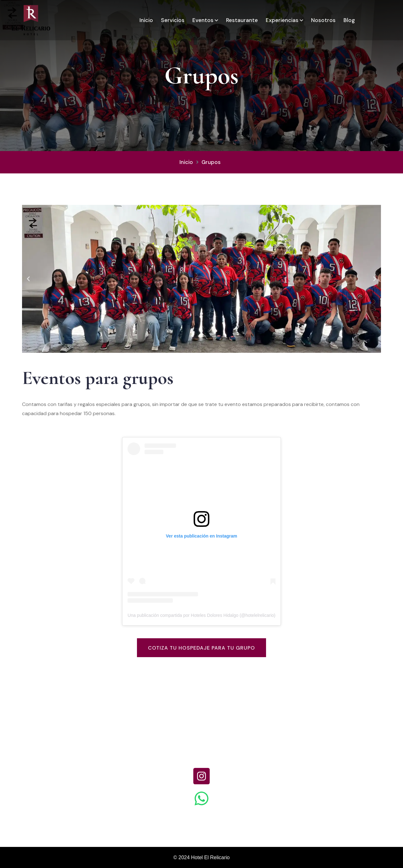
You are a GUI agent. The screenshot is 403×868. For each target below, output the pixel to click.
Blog (349, 20)
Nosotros (323, 20)
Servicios (173, 20)
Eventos (203, 20)
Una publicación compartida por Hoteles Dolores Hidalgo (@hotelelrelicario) (201, 615)
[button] (28, 279)
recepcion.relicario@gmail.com (343, 752)
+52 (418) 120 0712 (202, 752)
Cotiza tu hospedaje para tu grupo (201, 648)
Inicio (146, 20)
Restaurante (242, 20)
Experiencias (282, 20)
